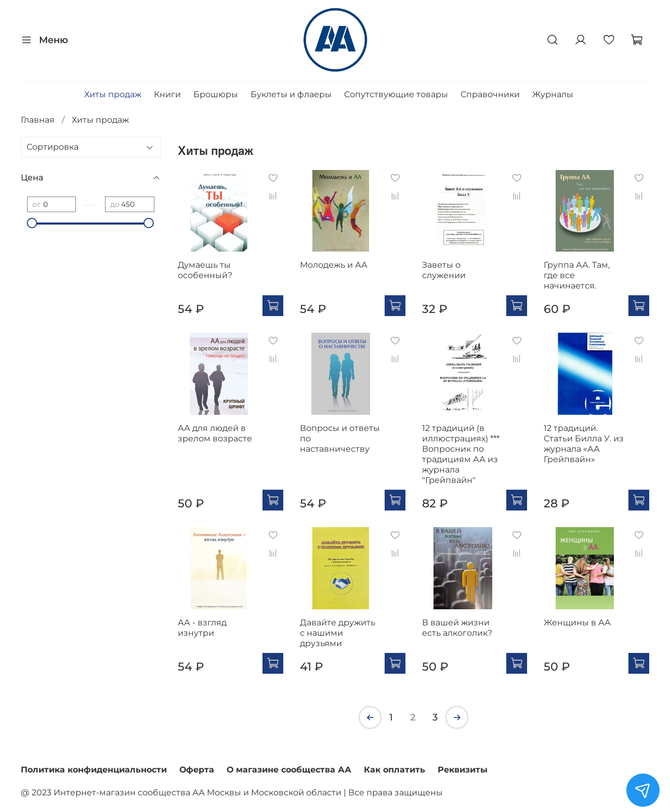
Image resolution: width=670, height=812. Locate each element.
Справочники (490, 94)
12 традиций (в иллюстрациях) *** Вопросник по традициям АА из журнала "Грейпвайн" (461, 454)
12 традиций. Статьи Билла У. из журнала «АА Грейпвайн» (584, 444)
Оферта (197, 770)
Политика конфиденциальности (94, 770)
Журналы (553, 94)
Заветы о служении (444, 270)
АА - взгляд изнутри (202, 628)
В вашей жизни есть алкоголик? (457, 628)
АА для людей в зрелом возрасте (215, 433)
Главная (38, 120)
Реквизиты (463, 770)
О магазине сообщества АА (289, 770)
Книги (167, 94)
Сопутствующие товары (396, 94)
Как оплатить (395, 770)
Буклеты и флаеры (291, 94)
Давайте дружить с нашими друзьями (338, 633)
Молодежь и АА (334, 265)
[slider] (32, 223)
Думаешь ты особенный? (205, 270)
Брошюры (216, 94)
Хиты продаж (113, 94)
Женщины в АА (577, 623)
